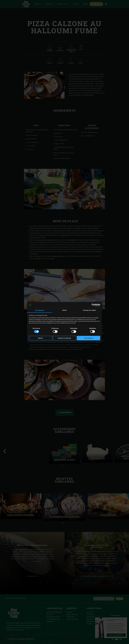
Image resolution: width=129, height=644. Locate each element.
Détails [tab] (64, 310)
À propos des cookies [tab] (89, 310)
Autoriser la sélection (64, 338)
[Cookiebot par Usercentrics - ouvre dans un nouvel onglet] (93, 305)
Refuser (41, 338)
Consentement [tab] (40, 310)
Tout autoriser (89, 338)
